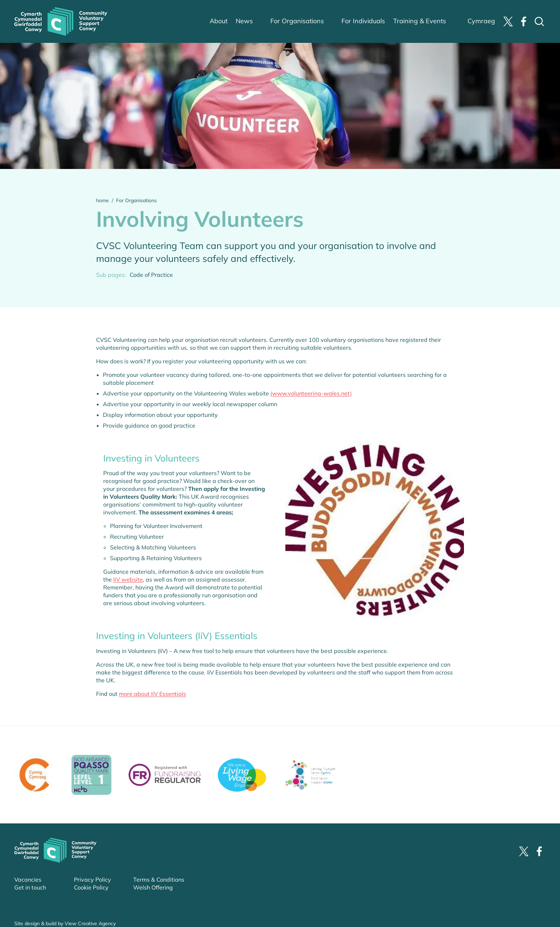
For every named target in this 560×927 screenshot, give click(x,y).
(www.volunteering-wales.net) (311, 393)
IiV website (128, 579)
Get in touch (30, 887)
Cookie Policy (91, 887)
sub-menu (266, 21)
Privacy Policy (92, 879)
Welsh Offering (153, 887)
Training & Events (420, 21)
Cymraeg (481, 21)
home (102, 200)
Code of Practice (151, 275)
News (244, 21)
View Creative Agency (90, 923)
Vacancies (28, 879)
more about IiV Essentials (152, 693)
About (219, 21)
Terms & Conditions (159, 879)
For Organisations (297, 21)
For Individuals (363, 21)
